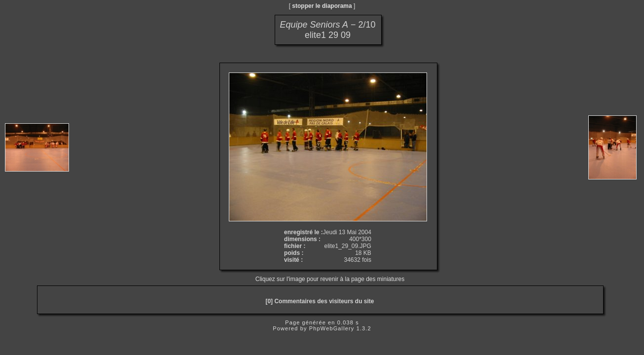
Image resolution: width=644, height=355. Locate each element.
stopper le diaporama (322, 6)
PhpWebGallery (332, 328)
